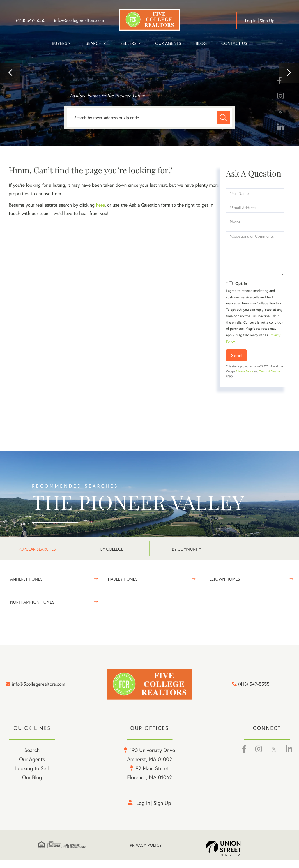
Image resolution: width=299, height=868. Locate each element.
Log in (251, 21)
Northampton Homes (32, 602)
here (100, 205)
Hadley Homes (123, 579)
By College (112, 549)
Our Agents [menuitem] (168, 43)
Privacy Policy (244, 371)
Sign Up (267, 21)
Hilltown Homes (223, 579)
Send (236, 355)
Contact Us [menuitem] (234, 43)
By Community (186, 549)
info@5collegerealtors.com (79, 20)
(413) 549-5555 (31, 20)
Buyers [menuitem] (59, 43)
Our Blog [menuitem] (32, 786)
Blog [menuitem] (201, 43)
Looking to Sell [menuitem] (32, 777)
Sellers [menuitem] (128, 43)
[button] (10, 73)
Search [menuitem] (93, 43)
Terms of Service (270, 371)
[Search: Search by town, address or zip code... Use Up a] (149, 118)
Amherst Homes (26, 579)
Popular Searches (37, 549)
